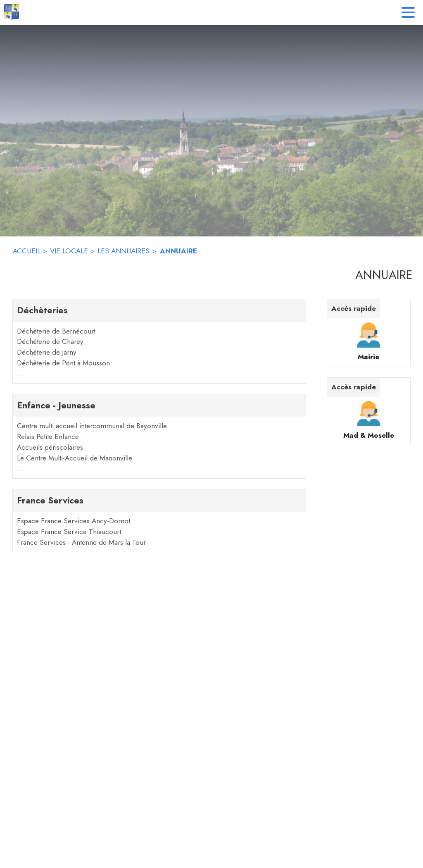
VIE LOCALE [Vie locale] (69, 251)
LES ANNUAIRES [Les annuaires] (124, 251)
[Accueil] (12, 12)
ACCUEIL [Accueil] (27, 251)
